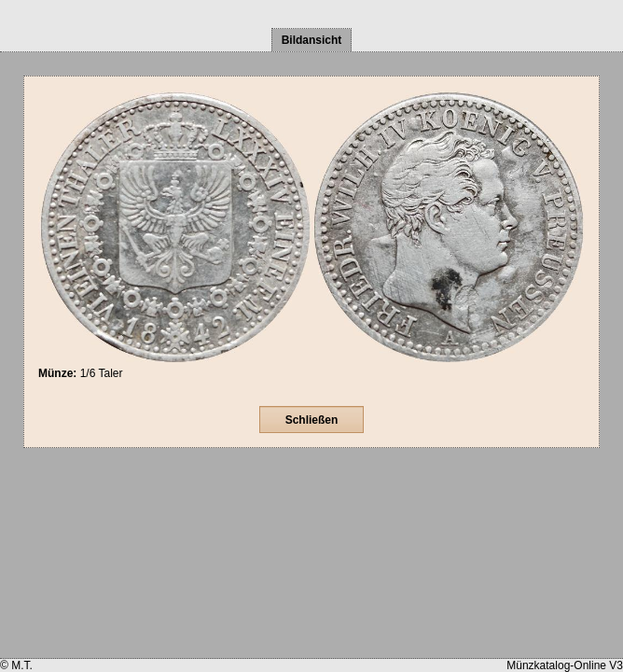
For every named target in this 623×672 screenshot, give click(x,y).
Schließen (312, 420)
